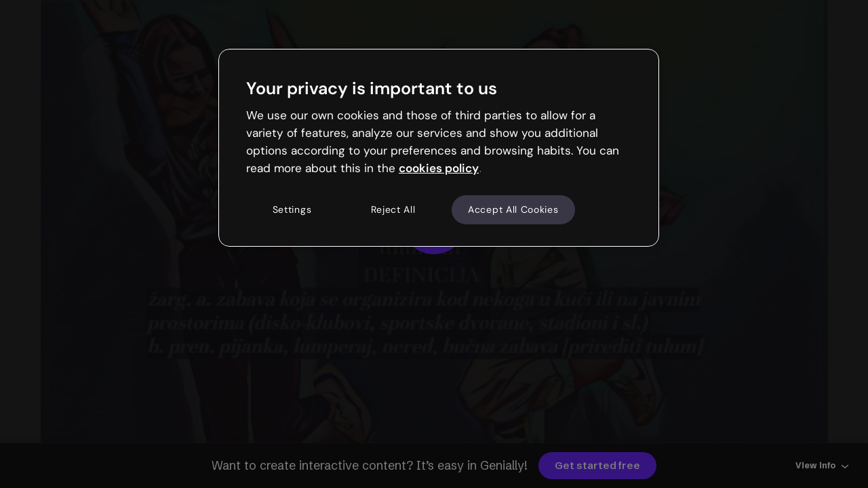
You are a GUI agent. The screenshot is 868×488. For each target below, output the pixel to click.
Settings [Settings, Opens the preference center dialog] (292, 209)
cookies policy (439, 168)
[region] (439, 148)
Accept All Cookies (513, 209)
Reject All (393, 209)
